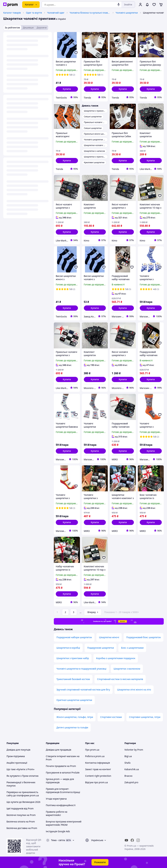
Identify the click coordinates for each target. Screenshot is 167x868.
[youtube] (126, 840)
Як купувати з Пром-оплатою (23, 776)
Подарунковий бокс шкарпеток (143, 637)
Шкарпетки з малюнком (127, 669)
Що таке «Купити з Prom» (20, 769)
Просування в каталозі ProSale (63, 773)
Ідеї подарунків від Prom (20, 808)
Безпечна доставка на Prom (22, 828)
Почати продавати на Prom (61, 766)
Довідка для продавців (58, 750)
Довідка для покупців (18, 750)
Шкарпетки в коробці (68, 648)
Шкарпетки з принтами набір (73, 658)
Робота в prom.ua (95, 756)
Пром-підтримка (16, 756)
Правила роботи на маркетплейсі (57, 813)
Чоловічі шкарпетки (127, 13)
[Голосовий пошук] (119, 5)
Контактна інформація (98, 763)
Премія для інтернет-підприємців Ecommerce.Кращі (63, 790)
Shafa (127, 763)
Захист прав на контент (98, 769)
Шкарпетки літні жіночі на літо (134, 690)
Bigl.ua (128, 756)
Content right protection (98, 776)
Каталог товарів (12, 13)
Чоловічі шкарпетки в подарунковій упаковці (81, 669)
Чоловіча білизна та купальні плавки (90, 13)
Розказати (100, 862)
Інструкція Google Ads (58, 831)
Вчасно (128, 776)
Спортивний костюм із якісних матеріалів (120, 679)
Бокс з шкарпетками (132, 648)
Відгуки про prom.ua (96, 782)
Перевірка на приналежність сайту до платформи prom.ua (23, 794)
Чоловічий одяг (56, 13)
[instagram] (138, 840)
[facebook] (132, 840)
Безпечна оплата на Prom (21, 822)
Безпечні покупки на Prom (21, 815)
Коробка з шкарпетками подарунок (116, 658)
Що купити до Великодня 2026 (23, 802)
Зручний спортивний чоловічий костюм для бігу (83, 690)
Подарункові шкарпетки (101, 648)
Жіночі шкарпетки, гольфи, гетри (75, 717)
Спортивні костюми (111, 717)
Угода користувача (56, 799)
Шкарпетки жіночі (109, 637)
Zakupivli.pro (131, 782)
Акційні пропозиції (17, 763)
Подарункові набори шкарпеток (74, 637)
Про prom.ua (92, 750)
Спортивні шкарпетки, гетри (145, 717)
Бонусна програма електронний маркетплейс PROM (64, 823)
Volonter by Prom (134, 750)
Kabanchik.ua (132, 769)
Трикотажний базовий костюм (73, 679)
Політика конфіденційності (61, 805)
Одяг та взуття (34, 13)
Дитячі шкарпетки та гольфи (72, 727)
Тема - (58, 840)
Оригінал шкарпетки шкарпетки (74, 700)
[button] (67, 89)
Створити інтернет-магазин (61, 756)
